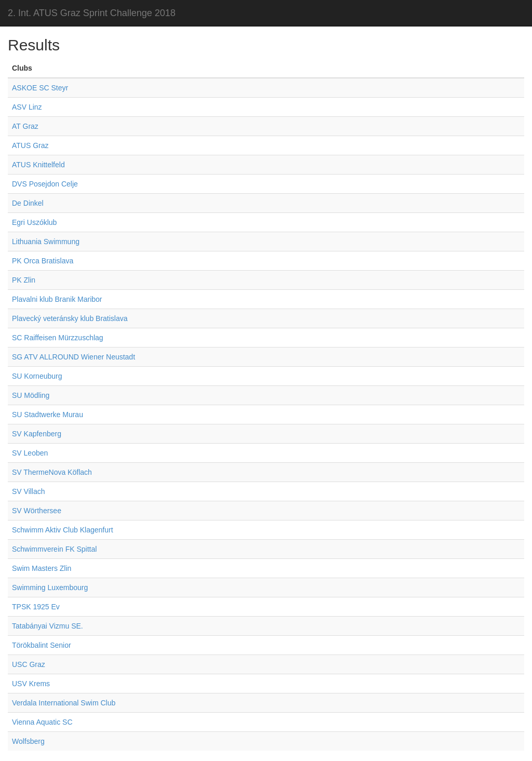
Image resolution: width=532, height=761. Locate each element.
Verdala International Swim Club (64, 703)
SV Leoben (30, 453)
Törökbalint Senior (42, 645)
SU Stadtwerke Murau (48, 415)
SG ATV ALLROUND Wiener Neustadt (74, 357)
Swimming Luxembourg (50, 588)
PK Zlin (24, 280)
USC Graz (29, 664)
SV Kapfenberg (37, 434)
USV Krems (31, 684)
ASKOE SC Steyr (40, 88)
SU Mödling (31, 395)
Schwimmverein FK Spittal (54, 549)
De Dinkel (28, 203)
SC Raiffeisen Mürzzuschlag (58, 338)
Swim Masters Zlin (42, 568)
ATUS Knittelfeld (38, 165)
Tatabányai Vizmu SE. (48, 626)
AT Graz (25, 126)
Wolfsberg (28, 741)
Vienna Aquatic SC (42, 722)
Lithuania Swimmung (46, 242)
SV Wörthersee (37, 511)
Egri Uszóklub (34, 222)
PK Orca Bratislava (43, 261)
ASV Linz (27, 107)
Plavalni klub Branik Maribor (57, 299)
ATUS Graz (30, 145)
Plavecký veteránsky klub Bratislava (70, 318)
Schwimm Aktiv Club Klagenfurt (63, 530)
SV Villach (29, 491)
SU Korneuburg (37, 376)
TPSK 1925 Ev (36, 607)
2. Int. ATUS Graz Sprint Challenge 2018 (92, 13)
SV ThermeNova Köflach (52, 472)
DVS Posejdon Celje (45, 184)
